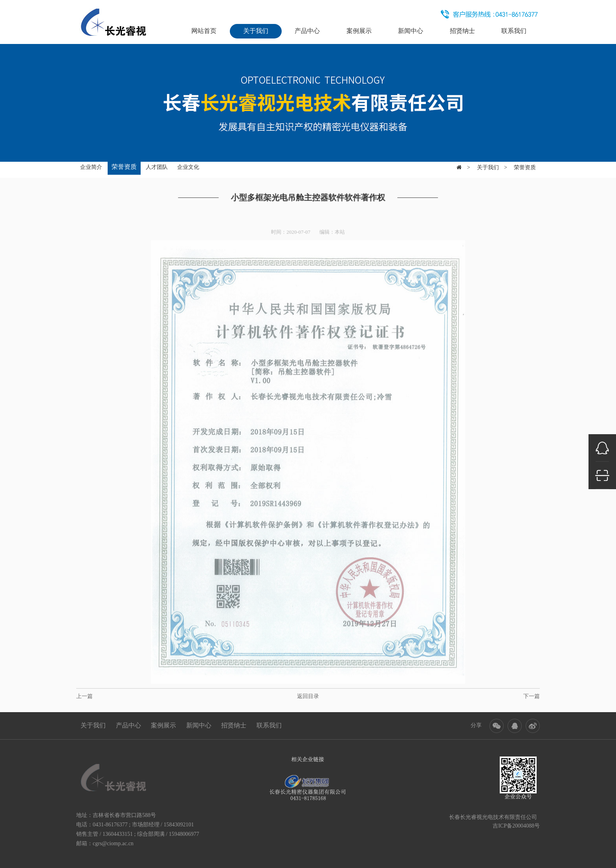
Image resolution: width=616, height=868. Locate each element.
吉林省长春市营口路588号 (124, 815)
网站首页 (204, 31)
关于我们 (256, 31)
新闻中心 (411, 31)
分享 (476, 725)
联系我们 (514, 31)
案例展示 (359, 31)
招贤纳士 (462, 31)
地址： (84, 815)
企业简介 (91, 166)
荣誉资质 (124, 166)
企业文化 (188, 166)
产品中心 (307, 31)
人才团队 (157, 166)
